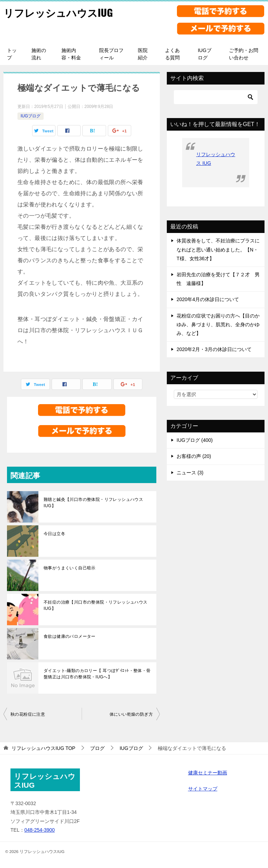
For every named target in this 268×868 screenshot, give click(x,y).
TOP (43, 748)
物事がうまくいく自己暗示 (70, 568)
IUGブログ (205, 54)
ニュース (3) (190, 473)
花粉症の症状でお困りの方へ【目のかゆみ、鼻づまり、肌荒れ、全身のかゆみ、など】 (218, 324)
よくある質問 (172, 54)
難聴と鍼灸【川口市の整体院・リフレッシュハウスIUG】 (93, 503)
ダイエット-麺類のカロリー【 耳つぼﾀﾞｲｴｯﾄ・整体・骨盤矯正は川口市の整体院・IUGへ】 (97, 674)
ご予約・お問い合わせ (244, 54)
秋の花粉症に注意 (28, 714)
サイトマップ (203, 789)
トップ (12, 54)
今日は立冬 (54, 534)
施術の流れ (39, 54)
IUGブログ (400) (195, 440)
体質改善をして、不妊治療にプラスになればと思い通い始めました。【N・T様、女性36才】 (218, 249)
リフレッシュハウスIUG (60, 12)
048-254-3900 (40, 830)
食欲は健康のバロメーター (70, 636)
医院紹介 (143, 54)
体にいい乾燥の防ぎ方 (131, 714)
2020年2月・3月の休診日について (214, 349)
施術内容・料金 (71, 54)
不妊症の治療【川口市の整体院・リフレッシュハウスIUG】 (96, 605)
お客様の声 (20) (194, 456)
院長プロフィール (111, 54)
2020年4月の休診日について (208, 299)
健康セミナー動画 (208, 773)
